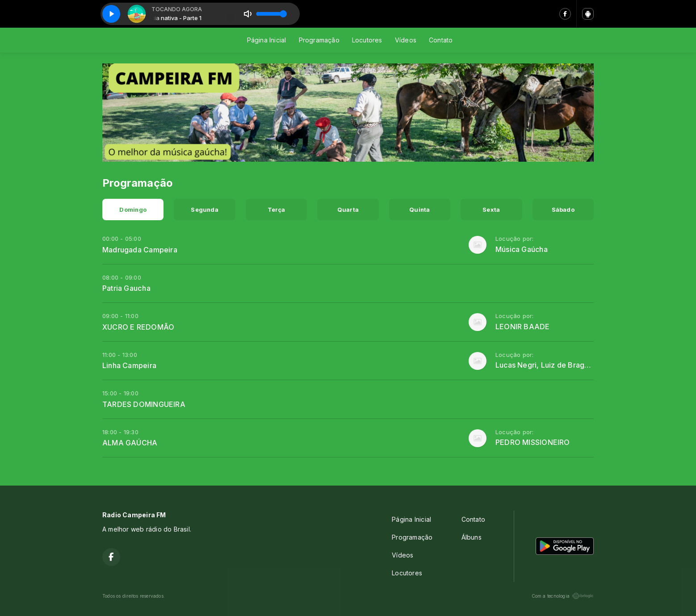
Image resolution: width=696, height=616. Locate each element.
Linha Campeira (129, 365)
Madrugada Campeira (140, 250)
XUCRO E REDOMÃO (138, 327)
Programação (319, 40)
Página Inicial (267, 40)
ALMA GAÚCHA (130, 443)
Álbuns (472, 537)
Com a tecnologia (563, 596)
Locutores (367, 40)
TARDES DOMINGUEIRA (144, 404)
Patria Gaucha (126, 288)
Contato (441, 40)
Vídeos (406, 40)
